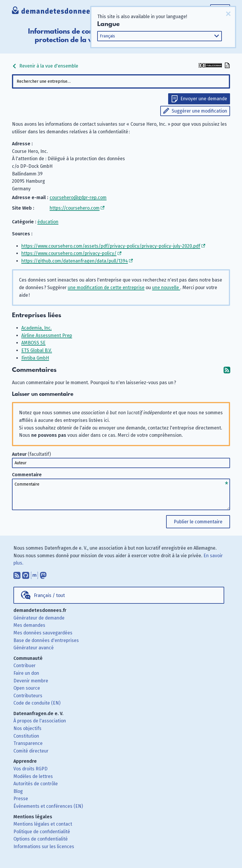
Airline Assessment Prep (47, 335)
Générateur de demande (39, 618)
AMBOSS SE (33, 343)
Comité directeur (31, 751)
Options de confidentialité (41, 839)
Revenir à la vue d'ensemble (45, 66)
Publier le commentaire (198, 522)
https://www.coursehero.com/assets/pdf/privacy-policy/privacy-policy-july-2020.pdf (111, 246)
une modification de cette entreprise (106, 288)
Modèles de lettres (33, 776)
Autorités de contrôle (36, 784)
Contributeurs (28, 696)
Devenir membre (31, 681)
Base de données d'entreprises (46, 640)
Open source (27, 688)
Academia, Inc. (36, 328)
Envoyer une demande (204, 99)
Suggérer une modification (199, 111)
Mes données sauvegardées (43, 633)
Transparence (28, 743)
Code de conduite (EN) (37, 703)
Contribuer (25, 666)
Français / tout (49, 595)
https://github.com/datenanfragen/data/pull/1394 (75, 261)
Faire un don (26, 673)
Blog (18, 791)
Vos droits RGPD (31, 769)
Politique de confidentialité (42, 832)
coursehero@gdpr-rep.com (78, 197)
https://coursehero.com (75, 208)
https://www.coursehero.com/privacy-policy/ (69, 253)
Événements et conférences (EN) (48, 806)
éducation (48, 222)
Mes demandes (29, 625)
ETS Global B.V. (37, 350)
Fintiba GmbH (35, 358)
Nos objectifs (27, 728)
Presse (21, 799)
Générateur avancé (34, 648)
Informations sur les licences (44, 847)
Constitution (26, 736)
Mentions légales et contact (43, 824)
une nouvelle (166, 288)
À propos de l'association (40, 721)
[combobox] (121, 81)
